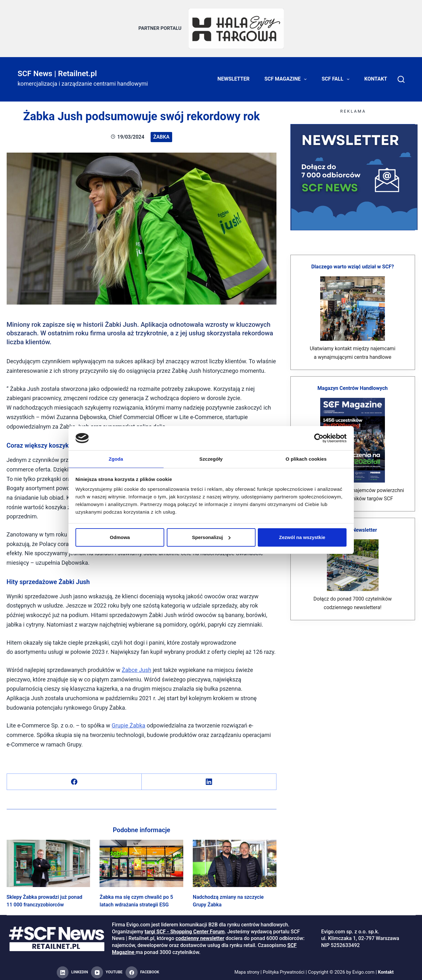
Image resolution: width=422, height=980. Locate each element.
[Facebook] (74, 779)
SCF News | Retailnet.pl (57, 70)
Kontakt (376, 76)
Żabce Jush (136, 667)
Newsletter (234, 76)
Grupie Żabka (128, 723)
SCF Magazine (287, 76)
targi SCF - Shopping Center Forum (185, 928)
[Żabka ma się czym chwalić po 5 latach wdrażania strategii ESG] (141, 860)
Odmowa (120, 538)
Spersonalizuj (211, 538)
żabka (161, 134)
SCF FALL (337, 76)
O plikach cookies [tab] (306, 459)
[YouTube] (107, 970)
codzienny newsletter (200, 935)
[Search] (401, 76)
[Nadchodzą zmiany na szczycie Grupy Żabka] (235, 860)
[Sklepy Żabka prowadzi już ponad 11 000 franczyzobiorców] (49, 860)
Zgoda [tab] (116, 459)
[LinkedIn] (209, 779)
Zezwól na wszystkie (302, 538)
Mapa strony (245, 969)
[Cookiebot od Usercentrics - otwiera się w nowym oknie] (319, 438)
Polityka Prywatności (284, 969)
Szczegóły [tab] (211, 459)
